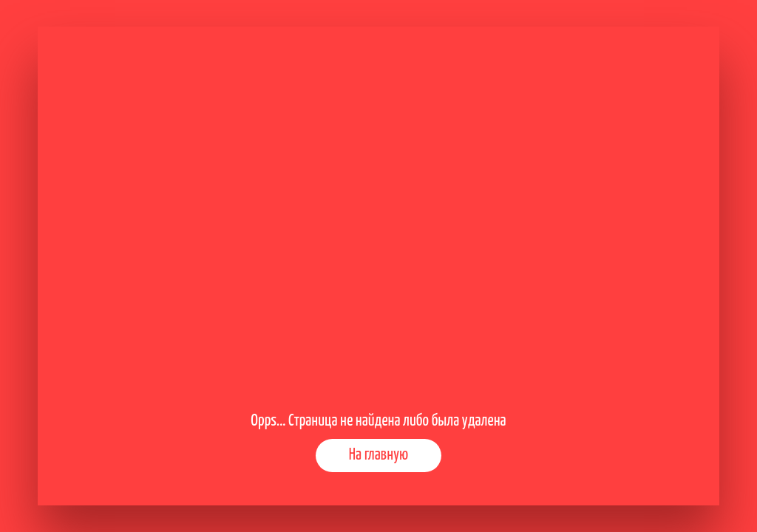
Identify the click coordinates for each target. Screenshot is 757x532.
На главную (378, 455)
